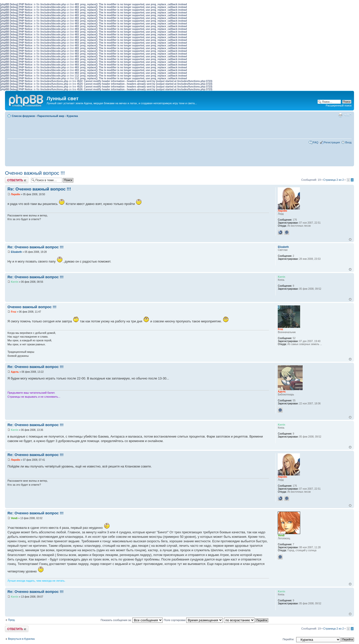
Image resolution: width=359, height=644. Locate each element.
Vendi (14, 518)
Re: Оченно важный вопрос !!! (39, 189)
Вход (348, 142)
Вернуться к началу (350, 239)
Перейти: (289, 639)
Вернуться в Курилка (21, 639)
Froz (14, 312)
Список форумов (23, 116)
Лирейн (16, 194)
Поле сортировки (193, 620)
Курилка (72, 116)
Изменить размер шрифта (348, 115)
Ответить (17, 180)
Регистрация (332, 142)
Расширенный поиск (339, 105)
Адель (15, 372)
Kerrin (15, 282)
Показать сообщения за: (132, 620)
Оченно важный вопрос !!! (35, 173)
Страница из (334, 180)
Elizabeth (16, 252)
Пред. (12, 620)
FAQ (316, 142)
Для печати (340, 115)
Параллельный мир (51, 116)
